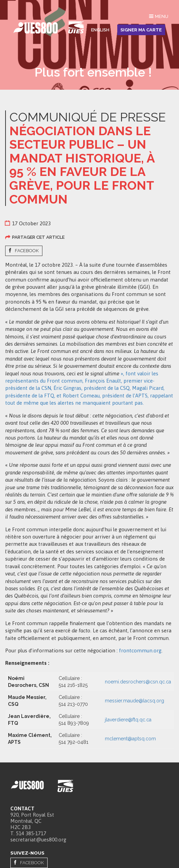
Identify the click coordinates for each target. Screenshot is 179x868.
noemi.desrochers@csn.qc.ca (138, 682)
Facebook (27, 251)
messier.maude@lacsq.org (135, 701)
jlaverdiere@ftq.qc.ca (128, 720)
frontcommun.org (140, 650)
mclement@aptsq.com (130, 739)
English (100, 30)
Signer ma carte (141, 30)
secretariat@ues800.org (38, 840)
